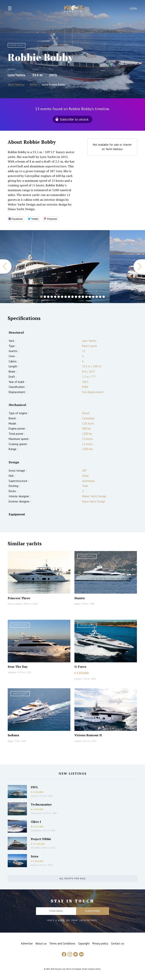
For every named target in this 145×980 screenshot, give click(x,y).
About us (41, 943)
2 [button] (45, 297)
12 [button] (79, 297)
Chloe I (36, 822)
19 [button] (104, 297)
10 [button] (72, 297)
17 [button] (97, 297)
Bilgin (10, 741)
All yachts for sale (72, 878)
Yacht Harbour (74, 9)
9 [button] (69, 297)
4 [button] (52, 297)
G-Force (80, 667)
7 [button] (62, 297)
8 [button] (66, 297)
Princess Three (19, 598)
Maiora (77, 604)
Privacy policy (100, 943)
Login (133, 9)
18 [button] (100, 297)
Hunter (80, 598)
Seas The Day (18, 667)
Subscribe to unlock (74, 119)
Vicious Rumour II (88, 735)
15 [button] (90, 297)
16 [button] (93, 297)
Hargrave (12, 672)
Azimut (78, 741)
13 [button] (83, 297)
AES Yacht (35, 848)
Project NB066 (41, 839)
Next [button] (139, 266)
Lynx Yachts (17, 75)
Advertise (27, 943)
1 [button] (41, 297)
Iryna (35, 856)
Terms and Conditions (62, 943)
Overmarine (37, 813)
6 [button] (59, 297)
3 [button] (48, 297)
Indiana (13, 735)
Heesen (78, 679)
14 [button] (86, 297)
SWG (34, 787)
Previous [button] (6, 266)
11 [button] (76, 297)
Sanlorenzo (36, 830)
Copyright (84, 943)
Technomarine (41, 804)
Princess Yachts (15, 604)
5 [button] (55, 297)
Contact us (117, 943)
